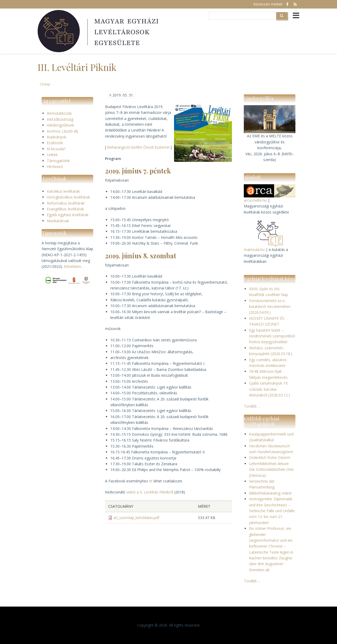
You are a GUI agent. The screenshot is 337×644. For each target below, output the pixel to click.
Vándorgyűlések (60, 125)
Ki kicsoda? (56, 149)
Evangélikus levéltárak (65, 209)
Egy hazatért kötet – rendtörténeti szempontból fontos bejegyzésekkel (272, 336)
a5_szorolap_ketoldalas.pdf (136, 518)
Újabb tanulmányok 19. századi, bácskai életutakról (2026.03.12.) (269, 389)
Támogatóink (58, 161)
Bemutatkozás (59, 113)
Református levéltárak (66, 203)
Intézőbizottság (60, 119)
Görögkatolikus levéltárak (68, 197)
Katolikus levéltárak (63, 191)
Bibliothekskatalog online (270, 493)
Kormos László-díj (62, 131)
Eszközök (55, 143)
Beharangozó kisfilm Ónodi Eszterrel (138, 147)
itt (151, 481)
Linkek (52, 155)
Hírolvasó (55, 166)
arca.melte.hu (255, 200)
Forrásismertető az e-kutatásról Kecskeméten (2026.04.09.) (270, 307)
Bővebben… (74, 266)
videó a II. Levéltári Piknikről (150, 492)
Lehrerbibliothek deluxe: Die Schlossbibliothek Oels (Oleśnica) (271, 469)
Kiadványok (57, 137)
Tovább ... (252, 406)
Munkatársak (58, 221)
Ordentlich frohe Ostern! (270, 457)
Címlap (45, 84)
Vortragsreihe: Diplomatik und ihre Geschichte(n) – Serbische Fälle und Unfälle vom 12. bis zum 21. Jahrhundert (272, 511)
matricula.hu (254, 250)
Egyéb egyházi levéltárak (68, 215)
